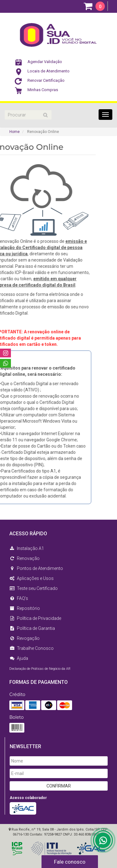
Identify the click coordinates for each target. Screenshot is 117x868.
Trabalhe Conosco (32, 648)
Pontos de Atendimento (36, 568)
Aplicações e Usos (32, 578)
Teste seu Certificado (34, 588)
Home (15, 132)
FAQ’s (19, 598)
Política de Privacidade (35, 618)
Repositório (25, 608)
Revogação (24, 638)
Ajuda (19, 658)
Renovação (24, 558)
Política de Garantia (32, 628)
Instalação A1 (27, 548)
